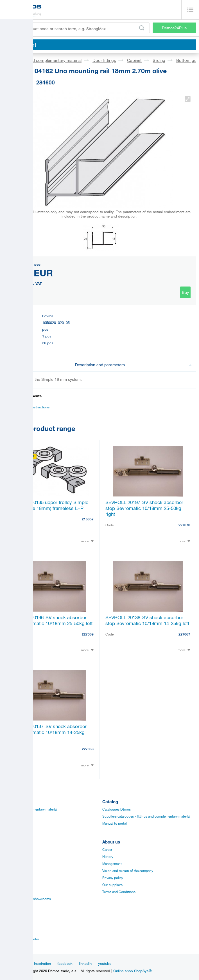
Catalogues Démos (117, 809)
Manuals (9, 856)
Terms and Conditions (119, 892)
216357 (88, 519)
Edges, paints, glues (18, 823)
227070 (184, 525)
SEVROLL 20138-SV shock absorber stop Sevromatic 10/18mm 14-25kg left (147, 620)
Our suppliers (112, 885)
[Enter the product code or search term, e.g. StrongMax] (76, 28)
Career (107, 849)
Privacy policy (113, 878)
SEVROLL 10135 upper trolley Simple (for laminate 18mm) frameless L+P (48, 505)
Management (112, 863)
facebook (65, 963)
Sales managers (15, 932)
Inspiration (42, 963)
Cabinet (134, 60)
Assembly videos (15, 871)
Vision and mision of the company (128, 871)
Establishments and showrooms (27, 899)
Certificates (11, 863)
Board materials (14, 816)
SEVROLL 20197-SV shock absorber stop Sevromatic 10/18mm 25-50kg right (144, 508)
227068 (88, 749)
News (23, 963)
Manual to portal (115, 823)
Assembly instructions (29, 407)
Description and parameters (134, 365)
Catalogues (11, 849)
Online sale (11, 885)
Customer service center (21, 939)
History (108, 856)
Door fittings (104, 60)
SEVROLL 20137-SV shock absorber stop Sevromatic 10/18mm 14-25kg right (48, 732)
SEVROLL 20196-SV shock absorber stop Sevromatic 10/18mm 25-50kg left (51, 620)
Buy (185, 292)
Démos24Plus (174, 28)
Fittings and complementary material (47, 60)
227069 (88, 634)
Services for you (15, 892)
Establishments (14, 925)
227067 (184, 634)
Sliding (159, 60)
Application (11, 878)
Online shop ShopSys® (132, 971)
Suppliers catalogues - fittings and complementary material (146, 816)
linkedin (85, 963)
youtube (105, 963)
